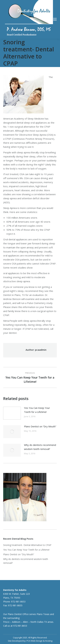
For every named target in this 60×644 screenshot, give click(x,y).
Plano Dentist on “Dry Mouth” (40, 426)
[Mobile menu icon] (55, 19)
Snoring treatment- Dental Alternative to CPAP (27, 545)
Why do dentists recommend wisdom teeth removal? (40, 447)
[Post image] (12, 413)
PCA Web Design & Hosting (39, 641)
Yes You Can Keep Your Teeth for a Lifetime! (37, 410)
